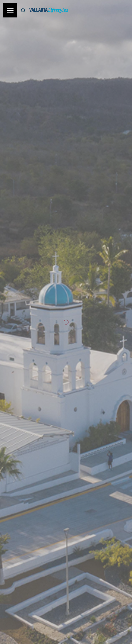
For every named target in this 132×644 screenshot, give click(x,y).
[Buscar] (23, 10)
